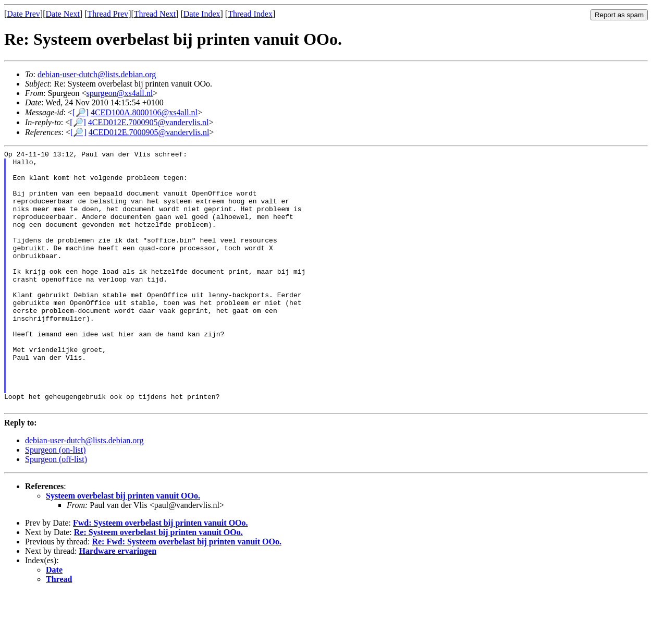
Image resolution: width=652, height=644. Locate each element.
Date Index (202, 14)
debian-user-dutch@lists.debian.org (97, 74)
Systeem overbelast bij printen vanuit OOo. (123, 547)
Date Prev (23, 14)
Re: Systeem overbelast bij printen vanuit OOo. (158, 584)
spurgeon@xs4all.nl (119, 93)
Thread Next (155, 14)
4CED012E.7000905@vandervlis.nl (149, 122)
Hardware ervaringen (118, 603)
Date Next (63, 14)
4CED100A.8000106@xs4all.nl (144, 112)
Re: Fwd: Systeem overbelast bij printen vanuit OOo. (187, 593)
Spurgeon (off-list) (56, 511)
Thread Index (250, 14)
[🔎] (81, 112)
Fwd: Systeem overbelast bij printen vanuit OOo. (161, 574)
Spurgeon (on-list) (56, 501)
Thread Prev (108, 14)
